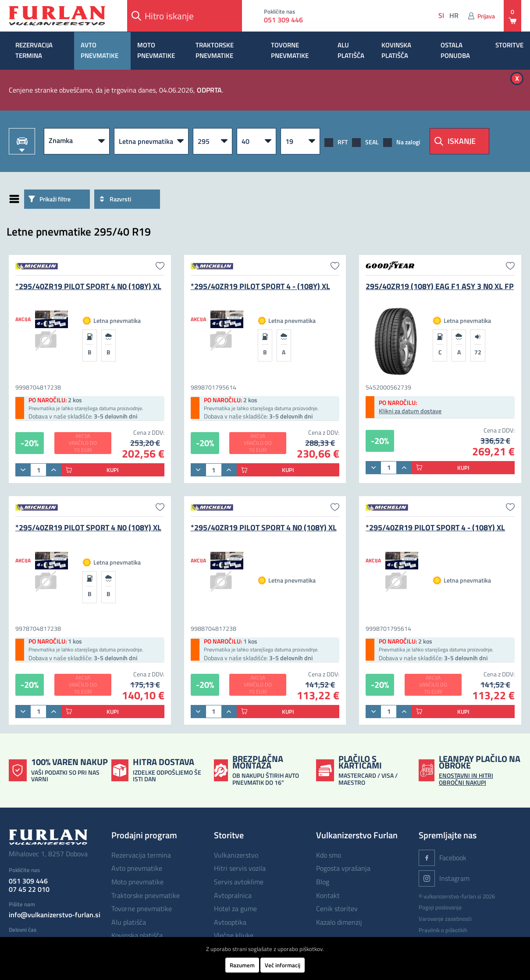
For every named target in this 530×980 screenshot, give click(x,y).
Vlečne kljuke (234, 935)
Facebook (443, 858)
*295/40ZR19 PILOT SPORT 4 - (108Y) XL (260, 286)
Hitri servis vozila (240, 868)
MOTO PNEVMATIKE (156, 50)
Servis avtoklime (239, 882)
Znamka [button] (61, 140)
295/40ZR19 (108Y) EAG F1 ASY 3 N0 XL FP (440, 286)
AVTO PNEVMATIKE (100, 50)
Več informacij (283, 965)
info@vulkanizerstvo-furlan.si (55, 915)
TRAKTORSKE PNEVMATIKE (215, 50)
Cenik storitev (337, 908)
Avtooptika (230, 922)
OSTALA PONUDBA (455, 50)
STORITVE (509, 45)
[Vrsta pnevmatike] (151, 141)
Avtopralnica (233, 895)
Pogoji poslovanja (440, 907)
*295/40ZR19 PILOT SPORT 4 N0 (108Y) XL (88, 286)
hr (454, 15)
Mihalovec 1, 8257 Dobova (48, 854)
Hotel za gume (235, 908)
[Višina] (256, 141)
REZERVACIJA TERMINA (34, 50)
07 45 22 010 (29, 889)
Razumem (242, 965)
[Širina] (213, 141)
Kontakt (328, 895)
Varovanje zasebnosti (445, 919)
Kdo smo (329, 855)
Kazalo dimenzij (339, 922)
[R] (300, 141)
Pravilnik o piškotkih (443, 930)
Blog (323, 882)
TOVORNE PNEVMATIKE (290, 50)
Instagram (444, 878)
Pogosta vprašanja (343, 868)
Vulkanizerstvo (236, 855)
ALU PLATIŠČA (351, 50)
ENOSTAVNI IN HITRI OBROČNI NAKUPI (466, 779)
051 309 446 (283, 20)
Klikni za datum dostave (410, 411)
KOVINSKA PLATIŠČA (396, 50)
